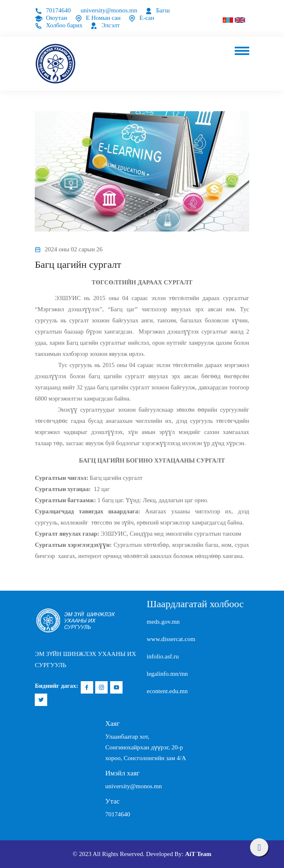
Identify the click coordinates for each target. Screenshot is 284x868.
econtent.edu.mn (167, 691)
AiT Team (198, 854)
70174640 (53, 10)
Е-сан (141, 18)
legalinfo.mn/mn (167, 674)
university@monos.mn (109, 10)
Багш (157, 10)
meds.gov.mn (163, 622)
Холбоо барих (59, 25)
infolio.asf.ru (162, 656)
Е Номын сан (98, 18)
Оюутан (51, 18)
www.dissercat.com (171, 639)
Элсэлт (105, 25)
